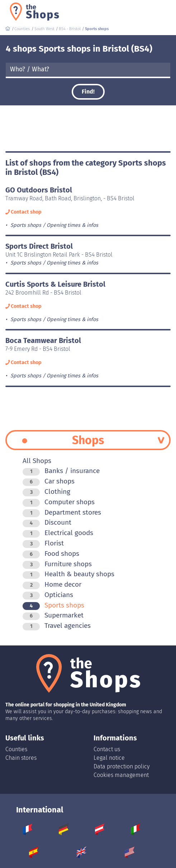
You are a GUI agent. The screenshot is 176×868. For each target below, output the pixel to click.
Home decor (52, 584)
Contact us (107, 749)
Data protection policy (122, 766)
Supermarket (53, 615)
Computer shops (59, 502)
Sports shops (53, 605)
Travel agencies (57, 626)
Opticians (48, 595)
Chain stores (21, 758)
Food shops (51, 554)
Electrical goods (58, 533)
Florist (43, 543)
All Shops (37, 461)
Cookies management (121, 775)
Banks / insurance (61, 471)
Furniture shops (57, 564)
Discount (47, 522)
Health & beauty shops (68, 574)
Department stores (62, 512)
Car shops (49, 481)
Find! (88, 92)
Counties (16, 749)
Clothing (46, 492)
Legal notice (109, 758)
